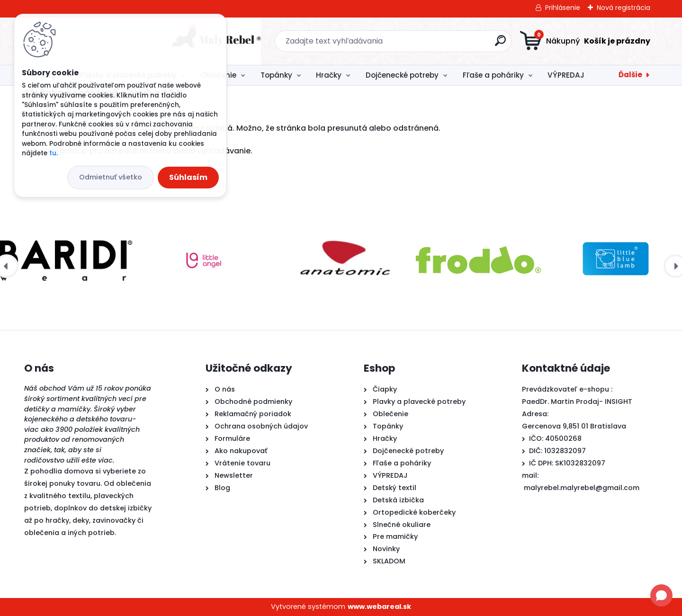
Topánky (276, 75)
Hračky (329, 75)
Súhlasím (188, 177)
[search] (434, 44)
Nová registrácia (624, 8)
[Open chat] (661, 595)
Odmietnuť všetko (111, 177)
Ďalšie (630, 75)
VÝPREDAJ (566, 75)
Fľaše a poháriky (493, 75)
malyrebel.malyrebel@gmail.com (582, 488)
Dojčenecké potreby (402, 75)
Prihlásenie (563, 8)
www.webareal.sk (379, 607)
